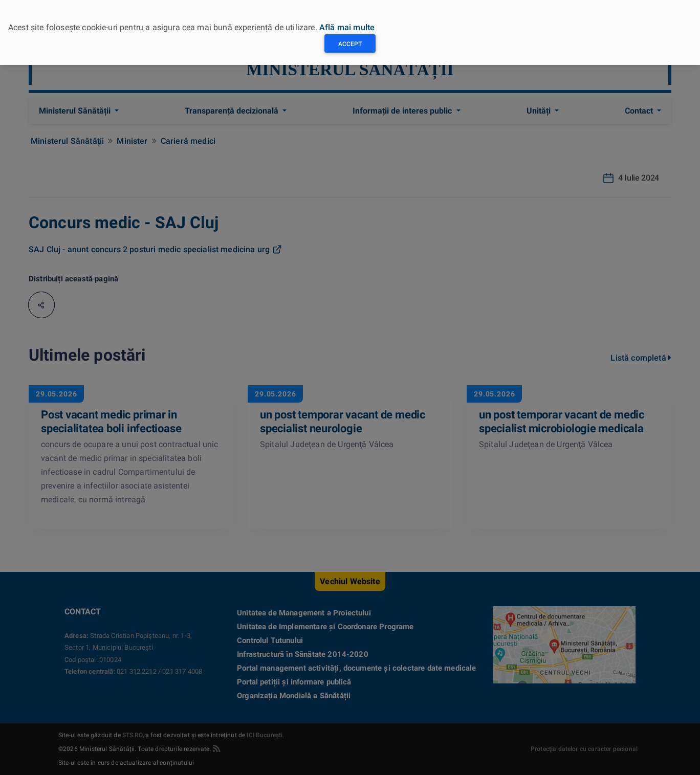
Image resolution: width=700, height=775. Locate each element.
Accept (350, 44)
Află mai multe (347, 27)
